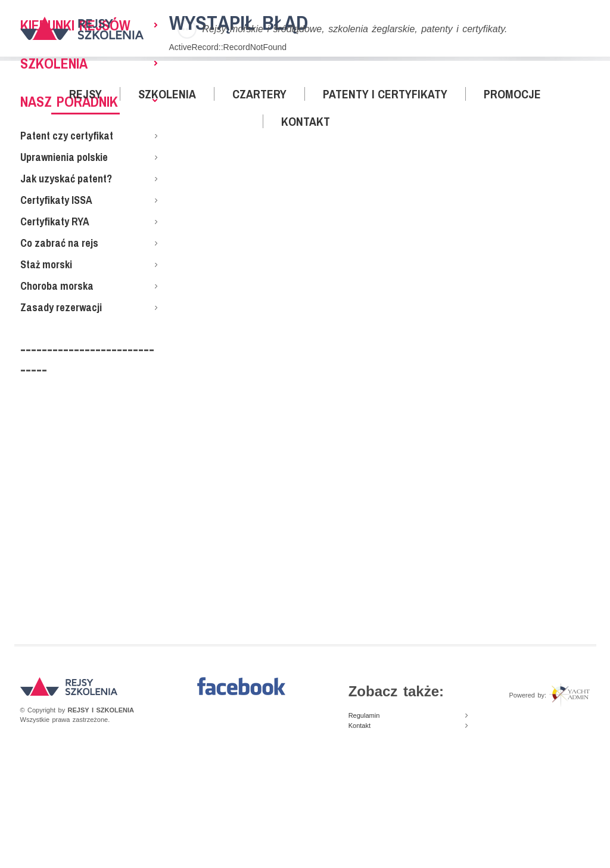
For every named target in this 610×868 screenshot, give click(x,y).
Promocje (512, 94)
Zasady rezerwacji (61, 307)
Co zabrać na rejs (59, 243)
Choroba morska (57, 286)
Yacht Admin (569, 695)
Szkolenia (167, 94)
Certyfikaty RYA (55, 221)
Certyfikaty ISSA (56, 200)
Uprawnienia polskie (64, 157)
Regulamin (364, 715)
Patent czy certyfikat (67, 136)
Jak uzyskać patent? (66, 179)
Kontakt (306, 121)
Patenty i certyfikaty (385, 94)
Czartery (259, 94)
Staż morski (46, 264)
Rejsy (85, 94)
